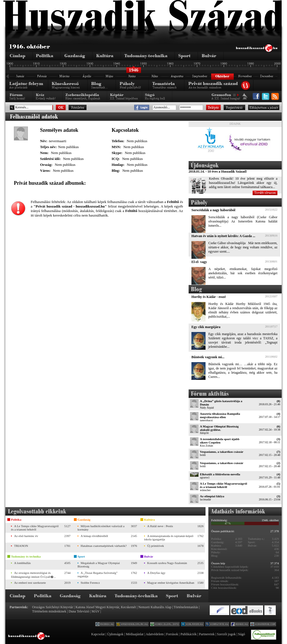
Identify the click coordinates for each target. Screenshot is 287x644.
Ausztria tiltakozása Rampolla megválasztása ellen (220, 415)
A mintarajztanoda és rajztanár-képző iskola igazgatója (169, 538)
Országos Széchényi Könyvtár (53, 607)
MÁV (96, 611)
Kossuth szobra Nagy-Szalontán (167, 563)
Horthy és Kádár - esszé (209, 297)
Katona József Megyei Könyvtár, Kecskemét (106, 607)
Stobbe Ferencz (90, 583)
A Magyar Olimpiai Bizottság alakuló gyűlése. (219, 428)
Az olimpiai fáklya (212, 496)
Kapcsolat (98, 634)
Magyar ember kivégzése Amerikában (171, 583)
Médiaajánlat (135, 634)
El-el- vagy (199, 262)
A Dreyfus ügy (156, 573)
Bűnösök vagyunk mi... (208, 357)
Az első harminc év (26, 536)
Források (172, 634)
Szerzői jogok (226, 634)
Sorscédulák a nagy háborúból (213, 210)
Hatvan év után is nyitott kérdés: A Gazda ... (223, 236)
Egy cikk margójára (206, 327)
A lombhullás (22, 563)
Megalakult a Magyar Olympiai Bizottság (99, 565)
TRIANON (21, 546)
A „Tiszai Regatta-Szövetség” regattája (98, 574)
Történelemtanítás (186, 607)
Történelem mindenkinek (49, 611)
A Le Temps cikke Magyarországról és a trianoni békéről (223, 485)
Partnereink (207, 634)
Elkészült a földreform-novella (220, 474)
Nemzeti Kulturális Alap (155, 607)
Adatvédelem (155, 634)
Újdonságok (115, 634)
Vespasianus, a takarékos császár (222, 452)
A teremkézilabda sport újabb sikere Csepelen (220, 441)
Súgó (241, 634)
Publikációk (188, 634)
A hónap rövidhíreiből (94, 536)
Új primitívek (156, 546)
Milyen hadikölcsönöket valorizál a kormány (101, 528)
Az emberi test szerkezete (30, 583)
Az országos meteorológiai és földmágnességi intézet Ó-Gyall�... (33, 575)
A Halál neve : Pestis (160, 526)
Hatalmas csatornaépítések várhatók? (104, 546)
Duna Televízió (79, 611)
